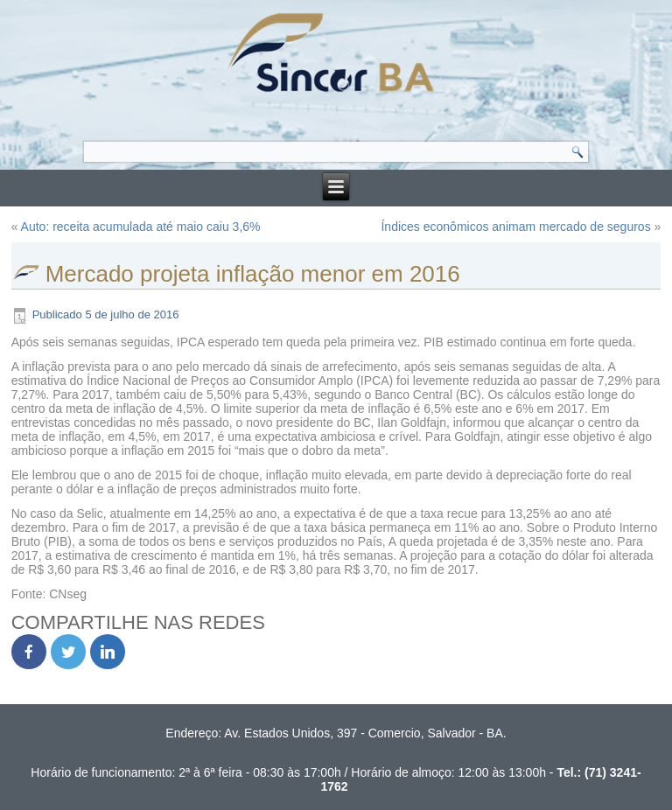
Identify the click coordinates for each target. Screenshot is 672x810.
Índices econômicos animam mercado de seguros (515, 227)
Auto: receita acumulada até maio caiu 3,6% (141, 227)
